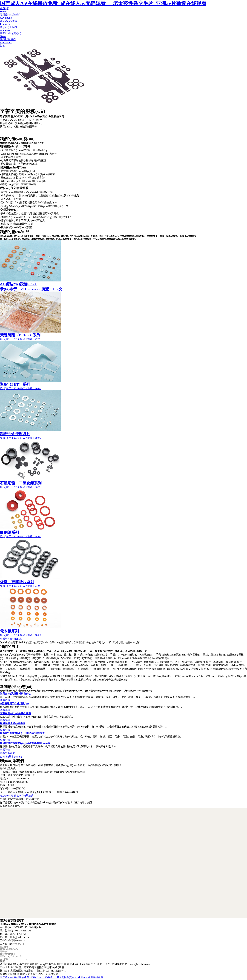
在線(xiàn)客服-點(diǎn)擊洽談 (17, 796)
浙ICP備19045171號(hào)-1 (51, 972)
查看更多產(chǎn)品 (11, 639)
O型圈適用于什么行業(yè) (14, 703)
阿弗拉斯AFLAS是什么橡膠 (15, 713)
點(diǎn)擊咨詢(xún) (11, 757)
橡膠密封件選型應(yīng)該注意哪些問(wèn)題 (25, 743)
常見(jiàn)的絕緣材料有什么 (16, 694)
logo (2, 45)
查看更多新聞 (8, 753)
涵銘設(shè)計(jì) (24, 972)
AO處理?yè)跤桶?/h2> (123, 287)
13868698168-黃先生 (11, 806)
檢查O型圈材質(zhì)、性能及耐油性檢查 (22, 733)
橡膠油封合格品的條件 (13, 723)
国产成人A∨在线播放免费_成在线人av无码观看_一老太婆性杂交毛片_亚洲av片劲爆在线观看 (103, 3)
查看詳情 (5, 700)
